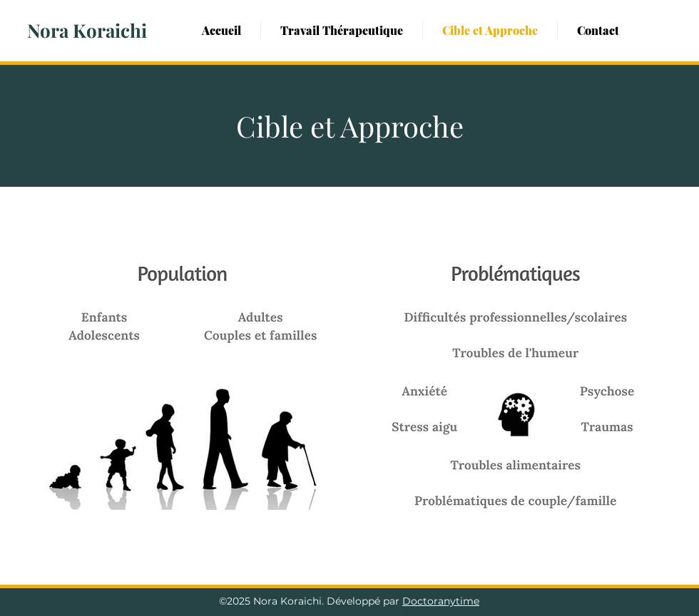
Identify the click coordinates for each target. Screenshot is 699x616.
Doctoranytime (441, 601)
